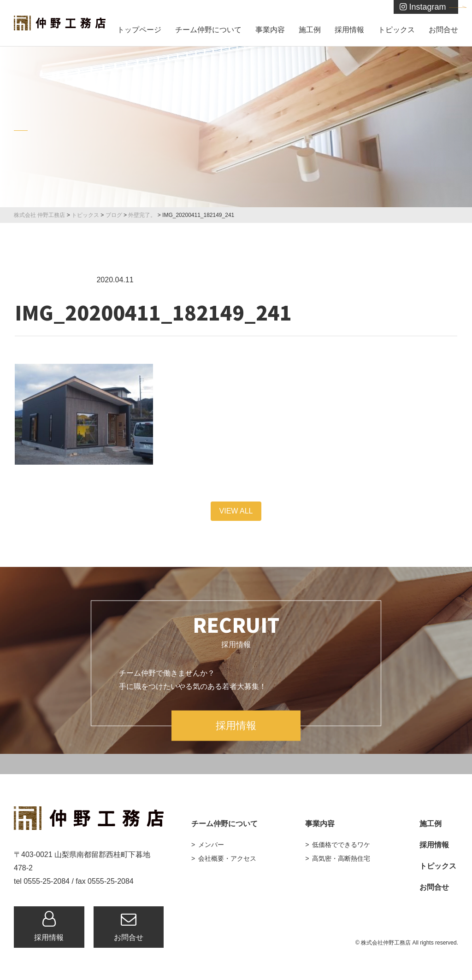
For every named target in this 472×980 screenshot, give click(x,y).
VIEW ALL (236, 511)
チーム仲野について (208, 30)
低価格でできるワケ (341, 845)
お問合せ (443, 30)
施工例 (310, 30)
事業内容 (270, 30)
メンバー (211, 845)
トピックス (396, 30)
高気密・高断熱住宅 (341, 858)
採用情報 (349, 30)
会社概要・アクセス (227, 858)
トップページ (139, 30)
